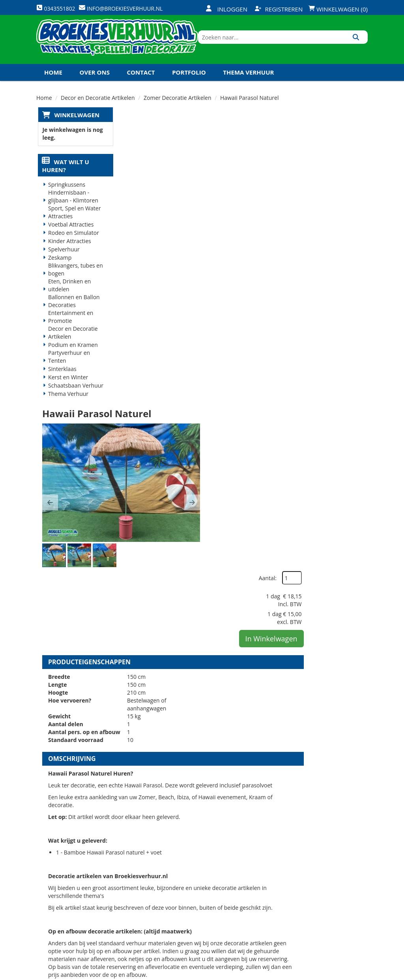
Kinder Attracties (68, 252)
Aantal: (326, 142)
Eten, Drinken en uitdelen (68, 296)
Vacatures (139, 885)
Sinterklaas (61, 380)
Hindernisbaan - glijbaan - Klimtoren (72, 207)
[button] (133, 214)
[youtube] (332, 973)
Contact (141, 82)
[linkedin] (346, 973)
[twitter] (318, 973)
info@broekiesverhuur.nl (77, 908)
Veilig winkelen (201, 872)
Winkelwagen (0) (338, 9)
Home (53, 82)
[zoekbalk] (300, 45)
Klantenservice (256, 872)
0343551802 (69, 892)
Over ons (95, 82)
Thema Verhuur (248, 82)
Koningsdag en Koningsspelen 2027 (102, 99)
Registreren (279, 9)
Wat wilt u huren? (64, 177)
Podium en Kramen (72, 356)
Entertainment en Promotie (69, 328)
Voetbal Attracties (70, 235)
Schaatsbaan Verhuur (75, 396)
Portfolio (189, 82)
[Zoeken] (359, 45)
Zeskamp (59, 269)
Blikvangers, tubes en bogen (74, 280)
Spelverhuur (63, 260)
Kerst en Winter (67, 388)
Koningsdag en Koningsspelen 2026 (200, 927)
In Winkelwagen (329, 202)
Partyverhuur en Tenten (68, 368)
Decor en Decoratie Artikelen (72, 344)
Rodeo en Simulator (72, 244)
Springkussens (65, 196)
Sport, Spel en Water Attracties (73, 223)
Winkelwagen (75, 125)
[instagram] (361, 973)
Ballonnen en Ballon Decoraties (73, 312)
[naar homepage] (123, 45)
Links (132, 899)
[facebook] (304, 973)
